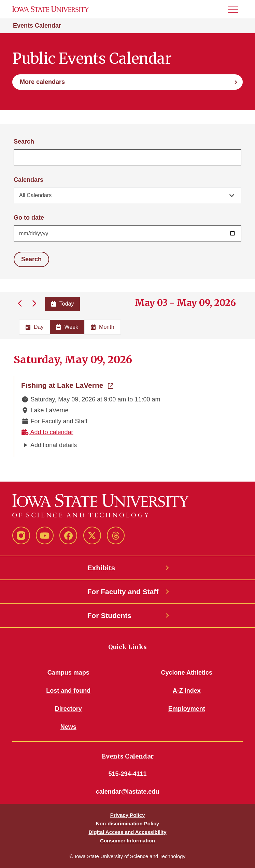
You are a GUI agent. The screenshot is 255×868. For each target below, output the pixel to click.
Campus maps (68, 673)
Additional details (54, 445)
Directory (68, 709)
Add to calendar (47, 432)
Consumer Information (128, 841)
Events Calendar (37, 26)
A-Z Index (187, 691)
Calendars (29, 180)
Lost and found (68, 691)
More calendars (42, 82)
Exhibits (101, 568)
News (68, 727)
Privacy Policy (128, 815)
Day (34, 327)
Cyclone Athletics (187, 673)
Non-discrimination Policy (128, 823)
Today (63, 304)
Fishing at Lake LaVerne (67, 385)
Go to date (29, 218)
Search (24, 142)
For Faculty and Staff (123, 592)
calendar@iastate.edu (128, 792)
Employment (187, 709)
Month (102, 327)
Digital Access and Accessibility (127, 832)
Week (67, 327)
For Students (110, 615)
